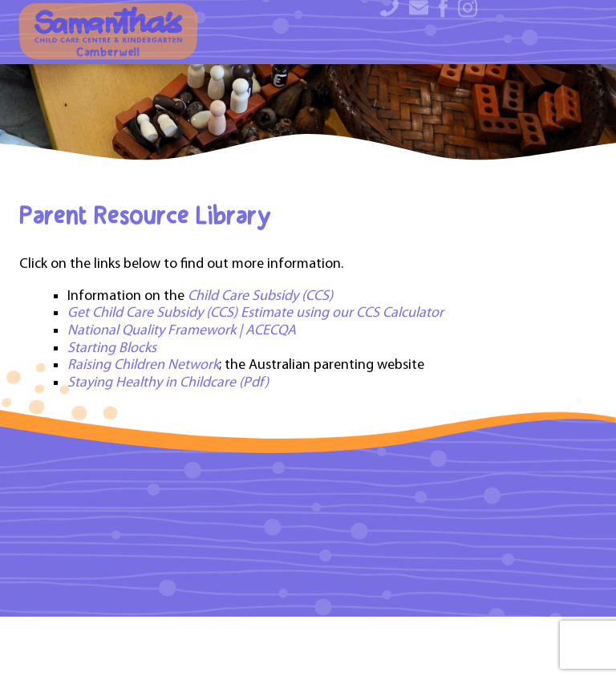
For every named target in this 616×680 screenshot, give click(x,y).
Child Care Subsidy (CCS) (262, 365)
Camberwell (108, 33)
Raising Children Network (143, 434)
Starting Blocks (112, 417)
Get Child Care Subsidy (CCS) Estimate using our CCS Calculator (255, 382)
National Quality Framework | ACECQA (182, 400)
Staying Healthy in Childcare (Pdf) (168, 452)
